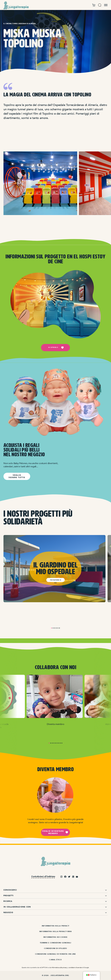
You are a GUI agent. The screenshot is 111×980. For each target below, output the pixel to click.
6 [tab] (59, 628)
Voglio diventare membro (55, 832)
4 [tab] (56, 628)
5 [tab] (58, 628)
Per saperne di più (56, 581)
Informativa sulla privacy (56, 926)
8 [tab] (60, 743)
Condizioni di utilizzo (55, 948)
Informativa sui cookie (55, 937)
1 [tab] (52, 628)
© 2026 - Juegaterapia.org (55, 975)
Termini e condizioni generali (56, 943)
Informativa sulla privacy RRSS (56, 932)
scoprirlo (56, 348)
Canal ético (55, 960)
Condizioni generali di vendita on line (56, 954)
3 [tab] (55, 628)
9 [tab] (62, 743)
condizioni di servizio (75, 967)
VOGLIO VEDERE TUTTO (17, 476)
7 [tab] (59, 743)
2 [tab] (53, 628)
